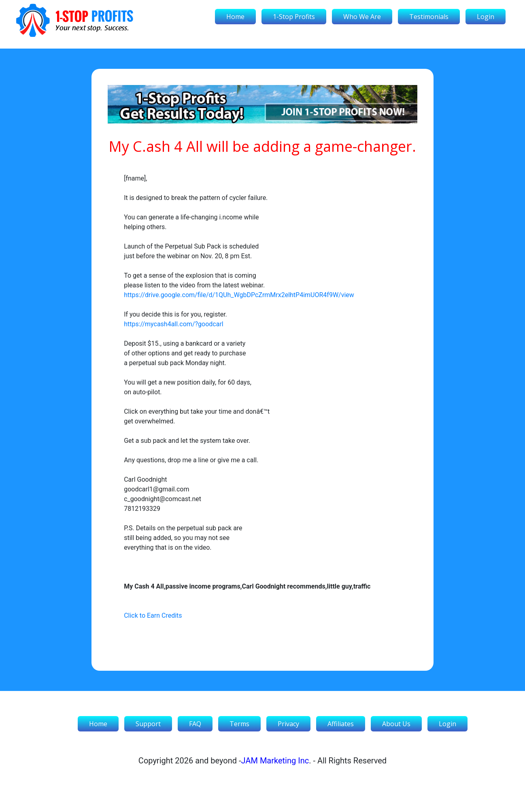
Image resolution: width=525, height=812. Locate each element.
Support (148, 724)
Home (235, 17)
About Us (396, 724)
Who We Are (362, 17)
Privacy (288, 724)
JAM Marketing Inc (275, 761)
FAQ (195, 724)
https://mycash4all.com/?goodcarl (174, 324)
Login (486, 17)
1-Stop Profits (294, 17)
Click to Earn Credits (153, 615)
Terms (239, 724)
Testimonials (429, 17)
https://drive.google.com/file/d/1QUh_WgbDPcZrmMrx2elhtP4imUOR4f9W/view (239, 295)
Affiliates (341, 724)
